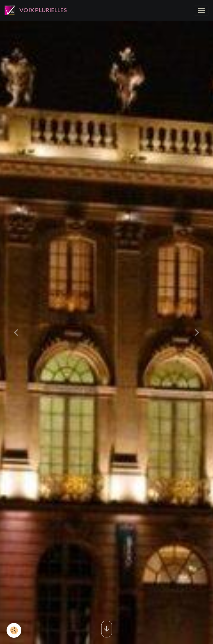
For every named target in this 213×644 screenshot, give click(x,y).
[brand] (37, 10)
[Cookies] (14, 630)
